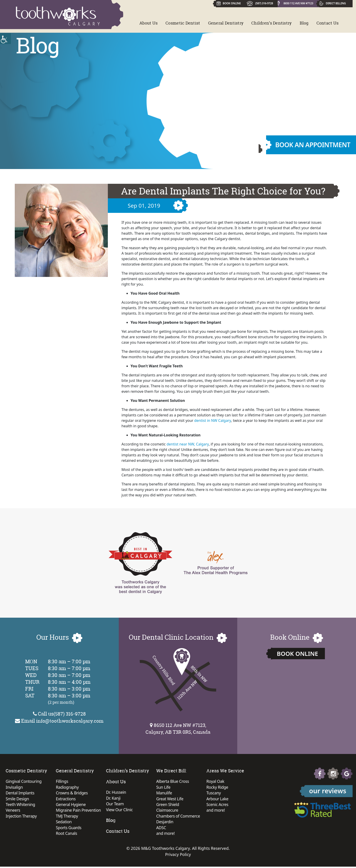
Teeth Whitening (21, 805)
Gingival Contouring (24, 781)
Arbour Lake (218, 799)
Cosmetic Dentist (183, 23)
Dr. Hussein (116, 792)
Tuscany (214, 793)
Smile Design (17, 799)
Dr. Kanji (113, 798)
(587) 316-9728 (264, 3)
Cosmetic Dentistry (26, 771)
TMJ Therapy (67, 817)
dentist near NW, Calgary (188, 444)
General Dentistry (226, 23)
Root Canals (67, 835)
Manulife (164, 793)
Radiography (68, 787)
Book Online (297, 654)
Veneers (13, 811)
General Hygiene (71, 805)
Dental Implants (20, 793)
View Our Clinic (120, 810)
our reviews (328, 791)
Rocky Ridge (217, 787)
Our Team (115, 804)
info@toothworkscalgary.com (70, 721)
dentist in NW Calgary (213, 420)
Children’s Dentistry (271, 23)
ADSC (161, 829)
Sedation (64, 823)
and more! (166, 835)
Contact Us (328, 23)
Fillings (62, 781)
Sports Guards (69, 829)
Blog (304, 23)
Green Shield (168, 805)
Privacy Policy (178, 856)
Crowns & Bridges (72, 793)
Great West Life (170, 799)
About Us (148, 23)
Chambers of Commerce (178, 817)
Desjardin (165, 823)
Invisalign (14, 787)
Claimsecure (167, 811)
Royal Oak (215, 781)
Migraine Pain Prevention (79, 811)
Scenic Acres (218, 805)
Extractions (66, 799)
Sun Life (163, 787)
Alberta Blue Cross (173, 781)
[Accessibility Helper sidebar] (5, 39)
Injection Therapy (21, 817)
